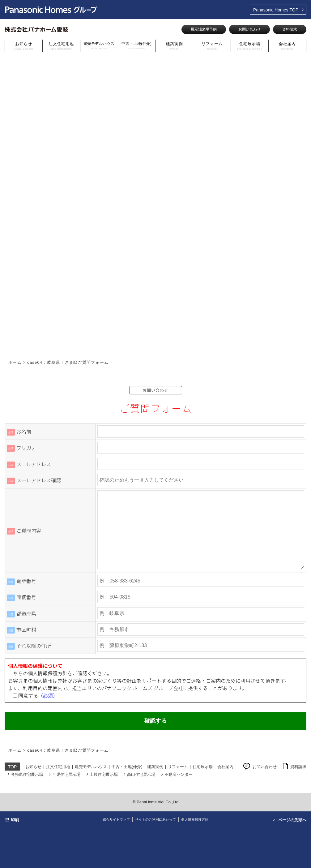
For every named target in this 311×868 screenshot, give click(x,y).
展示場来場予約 (204, 29)
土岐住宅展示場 (104, 774)
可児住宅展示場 (66, 774)
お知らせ (23, 46)
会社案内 (287, 46)
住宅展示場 (249, 46)
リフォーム (212, 46)
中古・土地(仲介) (136, 46)
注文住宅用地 (61, 46)
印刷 (15, 820)
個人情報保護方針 (48, 673)
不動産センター (179, 774)
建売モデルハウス (99, 46)
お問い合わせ (249, 29)
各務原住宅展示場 (27, 774)
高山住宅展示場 (141, 774)
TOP (276, 10)
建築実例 (175, 46)
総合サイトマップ (116, 819)
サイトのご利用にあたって (155, 819)
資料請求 (290, 29)
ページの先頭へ (292, 820)
